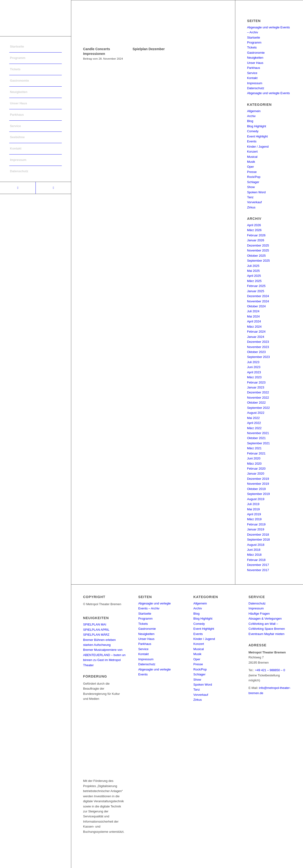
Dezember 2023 (258, 342)
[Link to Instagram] (53, 188)
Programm (254, 42)
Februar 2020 (256, 469)
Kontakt (252, 78)
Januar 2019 (256, 529)
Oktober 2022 (256, 403)
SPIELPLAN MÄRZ (96, 635)
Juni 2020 (254, 458)
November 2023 (258, 347)
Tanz (250, 197)
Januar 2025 (256, 291)
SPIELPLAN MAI (95, 624)
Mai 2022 (253, 418)
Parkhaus (254, 68)
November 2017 (258, 570)
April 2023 (254, 372)
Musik (251, 162)
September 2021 (258, 443)
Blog (250, 121)
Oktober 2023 (256, 352)
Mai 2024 (253, 316)
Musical (252, 157)
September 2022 (258, 408)
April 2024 (254, 321)
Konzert (252, 152)
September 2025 (258, 261)
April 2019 (254, 514)
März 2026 (254, 230)
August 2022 (256, 413)
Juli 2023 (253, 362)
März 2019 (254, 519)
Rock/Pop (254, 177)
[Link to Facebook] (18, 188)
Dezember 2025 (258, 245)
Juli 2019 (253, 504)
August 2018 (256, 545)
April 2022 (254, 423)
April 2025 (254, 276)
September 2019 (258, 494)
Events (252, 141)
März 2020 (254, 464)
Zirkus (251, 207)
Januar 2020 (256, 474)
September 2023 (258, 357)
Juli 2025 (253, 266)
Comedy (253, 131)
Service (252, 73)
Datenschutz (256, 88)
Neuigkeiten (255, 58)
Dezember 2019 (258, 479)
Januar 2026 (256, 240)
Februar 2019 (256, 524)
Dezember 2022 (258, 392)
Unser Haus (255, 63)
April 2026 (254, 225)
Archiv (251, 116)
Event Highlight (257, 136)
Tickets (252, 47)
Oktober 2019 (256, 489)
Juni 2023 (254, 367)
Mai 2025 (253, 271)
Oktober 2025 (256, 256)
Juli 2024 (253, 311)
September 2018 (258, 540)
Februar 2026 (256, 235)
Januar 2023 (256, 387)
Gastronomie (256, 53)
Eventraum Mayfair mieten (267, 634)
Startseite (254, 37)
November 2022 (258, 398)
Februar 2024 (256, 332)
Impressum (255, 83)
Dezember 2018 (258, 535)
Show (251, 187)
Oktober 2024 (256, 306)
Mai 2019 (253, 509)
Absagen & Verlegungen (265, 619)
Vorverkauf (254, 202)
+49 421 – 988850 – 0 (270, 670)
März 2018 (254, 555)
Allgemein (254, 111)
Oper (251, 167)
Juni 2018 (254, 550)
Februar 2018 (256, 560)
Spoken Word (256, 192)
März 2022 (254, 428)
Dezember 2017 (258, 565)
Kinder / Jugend (258, 147)
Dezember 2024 (258, 296)
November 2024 (258, 301)
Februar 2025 (256, 286)
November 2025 (258, 250)
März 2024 (254, 327)
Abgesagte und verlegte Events (269, 93)
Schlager (253, 182)
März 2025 (254, 281)
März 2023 (254, 377)
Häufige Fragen (259, 614)
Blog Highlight (257, 126)
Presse (252, 172)
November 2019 (258, 484)
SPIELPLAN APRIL (96, 630)
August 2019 (256, 499)
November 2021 (258, 433)
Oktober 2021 (256, 438)
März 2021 (254, 448)
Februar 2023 (256, 382)
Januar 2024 (256, 337)
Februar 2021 (256, 453)
